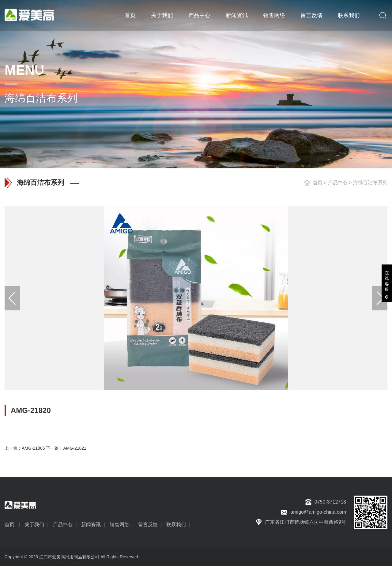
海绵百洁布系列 (370, 183)
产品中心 (199, 15)
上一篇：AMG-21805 (25, 448)
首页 (130, 15)
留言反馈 (311, 15)
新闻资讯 (237, 15)
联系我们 (349, 15)
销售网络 (274, 15)
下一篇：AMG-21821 (66, 448)
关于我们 (162, 15)
